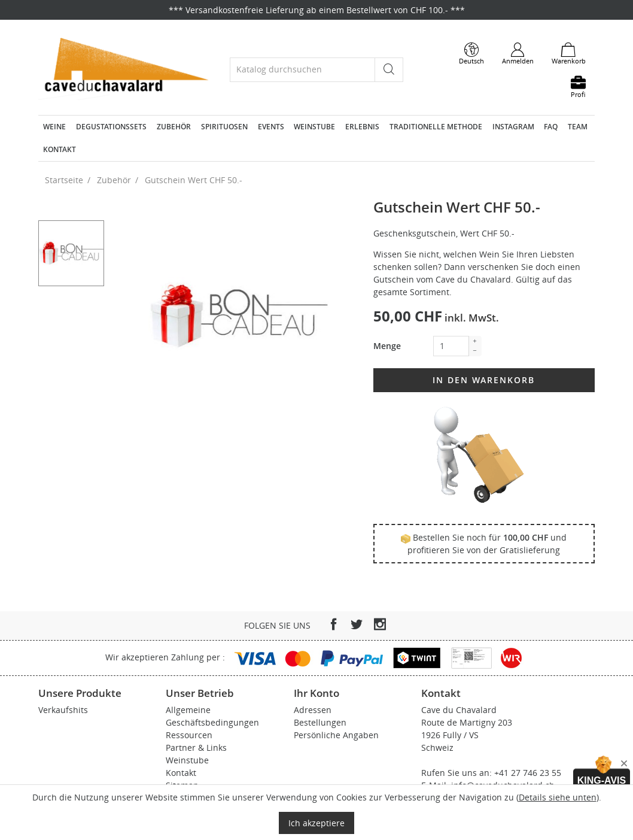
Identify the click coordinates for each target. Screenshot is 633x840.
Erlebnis (362, 127)
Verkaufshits (63, 710)
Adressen (313, 710)
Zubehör (174, 127)
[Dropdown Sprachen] (471, 54)
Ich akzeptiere (316, 823)
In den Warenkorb (484, 380)
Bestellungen (320, 722)
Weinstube (314, 127)
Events (271, 127)
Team (578, 127)
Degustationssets (111, 127)
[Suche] (302, 70)
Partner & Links (196, 747)
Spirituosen (224, 127)
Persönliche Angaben (336, 735)
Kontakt (60, 149)
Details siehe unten (558, 797)
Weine (54, 127)
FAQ (551, 127)
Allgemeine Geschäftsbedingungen (212, 716)
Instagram (513, 127)
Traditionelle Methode (436, 127)
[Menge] (451, 346)
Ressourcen (189, 735)
